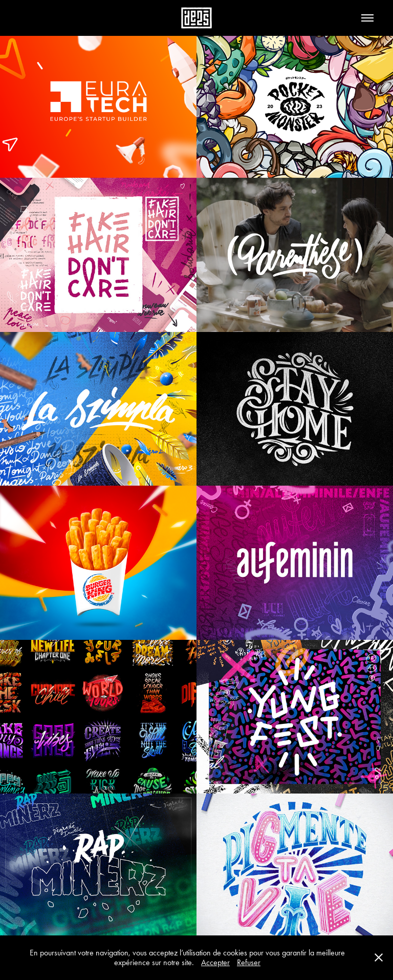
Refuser (249, 962)
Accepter (215, 962)
